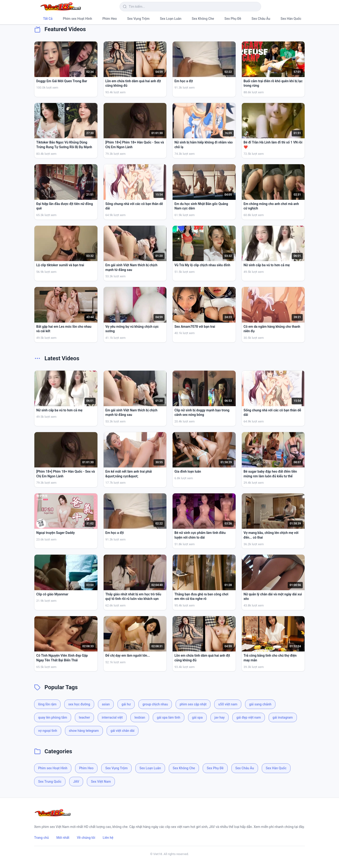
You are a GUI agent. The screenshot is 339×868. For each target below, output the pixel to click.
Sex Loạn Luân (171, 19)
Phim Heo (110, 19)
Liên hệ (108, 838)
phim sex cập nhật (193, 704)
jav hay (220, 717)
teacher (84, 717)
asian (106, 704)
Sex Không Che (203, 19)
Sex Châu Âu (261, 19)
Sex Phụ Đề (233, 19)
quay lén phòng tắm (53, 717)
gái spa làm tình (168, 717)
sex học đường (79, 704)
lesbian (140, 717)
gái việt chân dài (123, 731)
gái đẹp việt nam (249, 717)
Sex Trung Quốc (50, 782)
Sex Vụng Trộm (138, 19)
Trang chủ (41, 838)
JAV (76, 782)
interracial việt (112, 717)
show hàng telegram (84, 731)
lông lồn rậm (47, 704)
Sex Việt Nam (101, 782)
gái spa (197, 717)
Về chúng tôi (86, 838)
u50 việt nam (228, 704)
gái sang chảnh (260, 704)
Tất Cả (48, 19)
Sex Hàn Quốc (291, 19)
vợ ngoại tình (48, 731)
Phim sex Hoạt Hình (77, 19)
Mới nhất (63, 838)
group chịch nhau (155, 704)
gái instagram (283, 717)
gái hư (126, 704)
